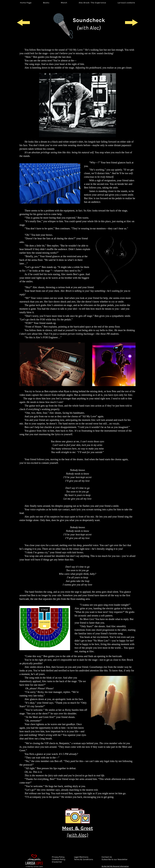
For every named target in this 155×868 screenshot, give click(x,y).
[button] (92, 3)
